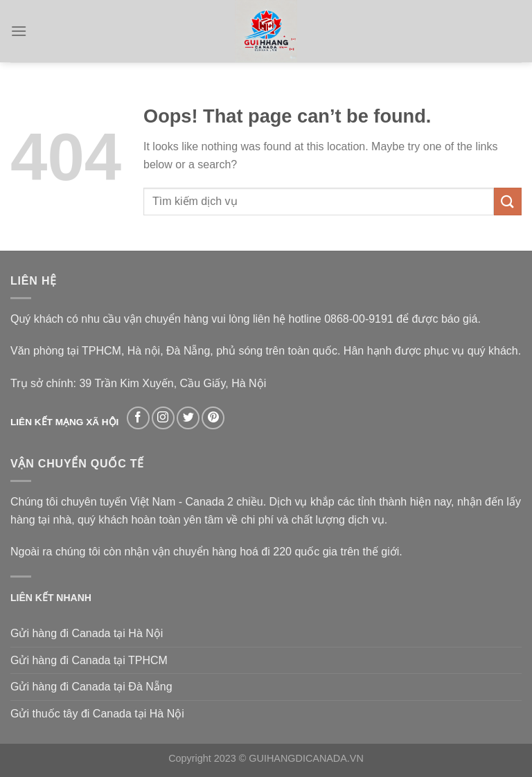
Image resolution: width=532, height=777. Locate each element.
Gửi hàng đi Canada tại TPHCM (89, 660)
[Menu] (19, 31)
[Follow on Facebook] (138, 418)
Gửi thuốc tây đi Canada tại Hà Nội (97, 714)
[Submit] (508, 201)
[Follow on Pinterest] (213, 418)
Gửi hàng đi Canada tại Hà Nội (87, 633)
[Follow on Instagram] (163, 418)
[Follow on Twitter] (188, 418)
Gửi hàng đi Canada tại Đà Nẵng (91, 687)
